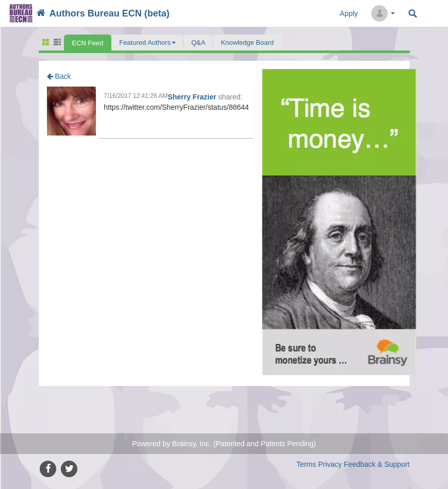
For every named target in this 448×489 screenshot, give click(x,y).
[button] (147, 43)
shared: (230, 97)
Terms (306, 464)
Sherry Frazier (193, 97)
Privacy (330, 464)
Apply (349, 13)
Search (413, 14)
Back (59, 76)
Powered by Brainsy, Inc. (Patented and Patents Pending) (224, 444)
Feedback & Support (377, 464)
